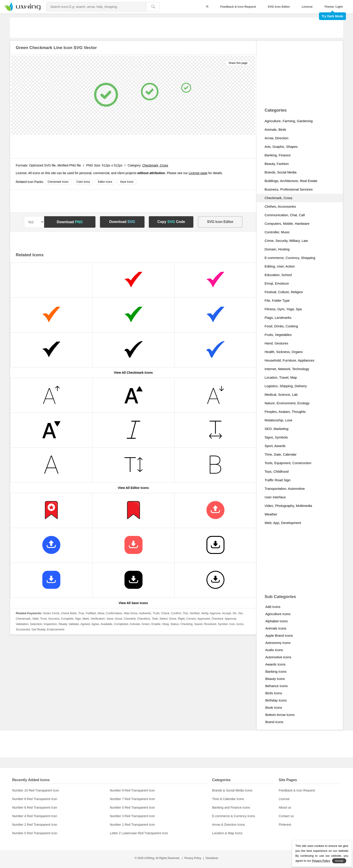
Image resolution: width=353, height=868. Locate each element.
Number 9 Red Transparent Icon (132, 790)
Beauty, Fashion (277, 164)
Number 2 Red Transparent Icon (35, 825)
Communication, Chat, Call (285, 215)
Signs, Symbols (276, 437)
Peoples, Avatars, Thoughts (285, 412)
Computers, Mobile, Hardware (287, 224)
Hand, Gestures (276, 343)
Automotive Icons (278, 657)
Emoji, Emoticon (277, 283)
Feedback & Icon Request (238, 7)
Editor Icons (105, 182)
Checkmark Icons (58, 182)
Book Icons (274, 707)
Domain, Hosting (277, 249)
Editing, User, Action (280, 266)
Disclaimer (212, 858)
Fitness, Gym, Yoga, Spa (283, 309)
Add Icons (273, 607)
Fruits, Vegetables (278, 335)
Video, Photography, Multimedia (288, 506)
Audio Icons (274, 650)
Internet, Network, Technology (287, 369)
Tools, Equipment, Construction (288, 463)
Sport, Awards (275, 446)
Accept (339, 861)
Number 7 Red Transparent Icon (132, 799)
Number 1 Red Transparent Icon (132, 825)
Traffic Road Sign (277, 480)
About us (285, 807)
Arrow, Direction (276, 138)
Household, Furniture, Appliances (289, 360)
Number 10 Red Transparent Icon (36, 790)
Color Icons (83, 182)
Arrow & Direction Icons (229, 825)
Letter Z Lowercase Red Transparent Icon (139, 833)
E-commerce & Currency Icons (234, 816)
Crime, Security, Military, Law (286, 241)
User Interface (275, 497)
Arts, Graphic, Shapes (281, 147)
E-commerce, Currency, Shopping (290, 258)
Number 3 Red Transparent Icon (132, 816)
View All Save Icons (133, 603)
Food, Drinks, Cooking (281, 326)
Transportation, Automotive (285, 489)
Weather (271, 514)
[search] (153, 7)
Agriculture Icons (278, 614)
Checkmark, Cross (155, 165)
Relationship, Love (278, 420)
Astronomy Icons (278, 643)
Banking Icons (276, 671)
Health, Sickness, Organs (284, 352)
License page (198, 173)
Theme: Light (333, 7)
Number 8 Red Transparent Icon (35, 799)
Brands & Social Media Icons (232, 790)
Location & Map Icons (227, 833)
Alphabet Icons (276, 621)
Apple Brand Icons (279, 635)
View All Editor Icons (133, 488)
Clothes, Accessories (280, 206)
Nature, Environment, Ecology (287, 403)
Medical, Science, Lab (281, 395)
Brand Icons (274, 722)
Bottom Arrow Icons (280, 715)
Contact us (286, 816)
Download (70, 222)
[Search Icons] (97, 7)
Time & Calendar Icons (228, 799)
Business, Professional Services (289, 189)
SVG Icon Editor (279, 7)
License (307, 7)
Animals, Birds (275, 129)
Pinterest (285, 825)
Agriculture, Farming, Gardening (289, 121)
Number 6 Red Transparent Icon (35, 807)
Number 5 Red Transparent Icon (132, 807)
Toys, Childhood (277, 471)
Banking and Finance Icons (231, 807)
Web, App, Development (283, 523)
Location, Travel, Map (281, 377)
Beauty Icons (275, 679)
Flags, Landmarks (278, 318)
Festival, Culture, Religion (284, 292)
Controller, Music (277, 232)
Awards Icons (275, 664)
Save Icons (127, 182)
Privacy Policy (193, 858)
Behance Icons (276, 686)
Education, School (278, 275)
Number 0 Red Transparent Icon (35, 833)
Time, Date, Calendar (281, 454)
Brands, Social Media (281, 172)
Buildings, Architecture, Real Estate (291, 181)
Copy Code (171, 222)
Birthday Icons (276, 700)
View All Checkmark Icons (133, 373)
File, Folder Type (277, 300)
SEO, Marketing (276, 429)
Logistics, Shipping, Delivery (286, 386)
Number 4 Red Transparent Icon (35, 816)
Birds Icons (274, 693)
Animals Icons (276, 628)
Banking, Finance (278, 155)
